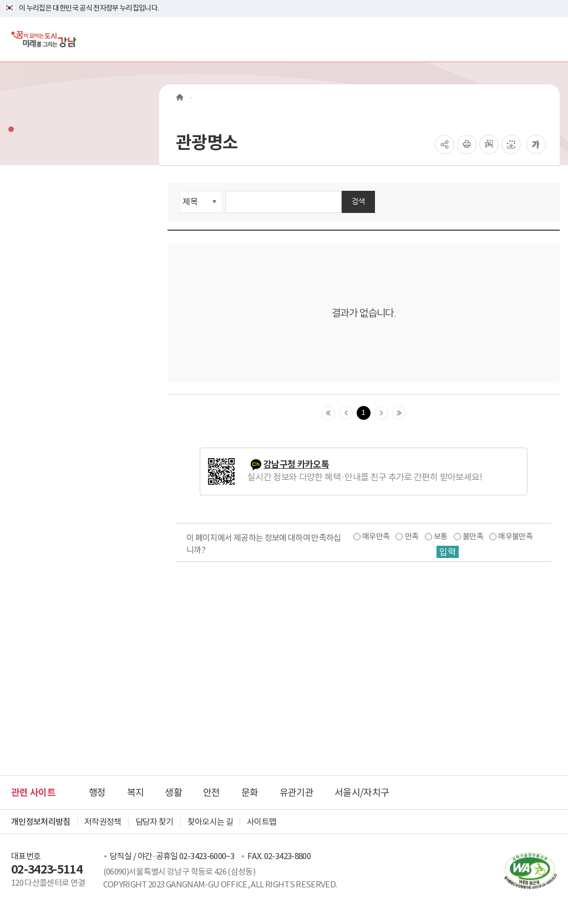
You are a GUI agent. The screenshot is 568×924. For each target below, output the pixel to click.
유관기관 (296, 793)
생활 (173, 793)
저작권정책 (103, 822)
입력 (448, 552)
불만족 (473, 536)
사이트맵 (262, 822)
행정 (97, 793)
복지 (136, 793)
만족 (412, 536)
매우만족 (376, 536)
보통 (441, 536)
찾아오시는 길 (210, 822)
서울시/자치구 (362, 793)
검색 (358, 201)
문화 (250, 793)
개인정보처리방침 (41, 822)
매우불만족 (515, 536)
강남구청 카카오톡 (296, 464)
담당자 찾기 (154, 822)
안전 (212, 793)
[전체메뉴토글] (551, 39)
